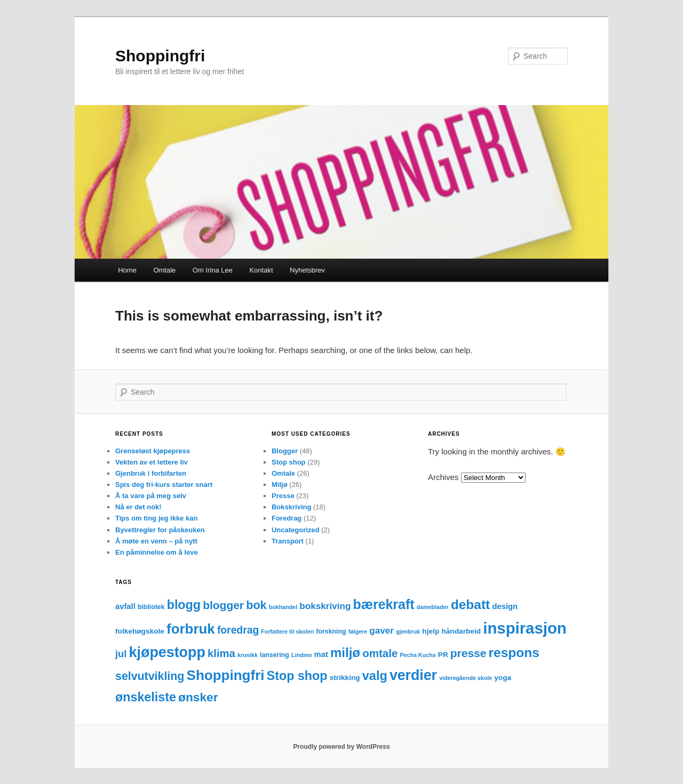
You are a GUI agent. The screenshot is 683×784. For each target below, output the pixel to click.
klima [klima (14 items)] (221, 653)
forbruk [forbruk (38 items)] (191, 629)
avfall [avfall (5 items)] (125, 606)
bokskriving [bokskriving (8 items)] (325, 606)
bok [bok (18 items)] (256, 605)
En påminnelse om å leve (157, 552)
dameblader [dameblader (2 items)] (433, 607)
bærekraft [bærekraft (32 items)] (384, 604)
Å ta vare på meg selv (151, 496)
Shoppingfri (160, 56)
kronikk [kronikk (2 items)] (248, 655)
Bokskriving (291, 507)
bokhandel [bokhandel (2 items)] (283, 607)
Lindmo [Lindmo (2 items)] (301, 655)
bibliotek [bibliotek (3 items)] (151, 607)
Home (127, 270)
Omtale (164, 270)
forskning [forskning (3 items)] (331, 631)
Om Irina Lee (213, 270)
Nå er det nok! (138, 507)
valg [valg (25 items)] (375, 676)
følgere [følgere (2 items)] (358, 631)
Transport (288, 541)
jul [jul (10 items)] (121, 654)
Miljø (280, 485)
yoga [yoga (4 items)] (503, 678)
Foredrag (287, 518)
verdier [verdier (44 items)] (413, 675)
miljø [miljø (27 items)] (345, 653)
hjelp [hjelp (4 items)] (431, 631)
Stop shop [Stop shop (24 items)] (297, 676)
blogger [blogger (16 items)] (223, 605)
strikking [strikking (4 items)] (345, 678)
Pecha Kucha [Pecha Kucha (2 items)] (418, 655)
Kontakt (261, 270)
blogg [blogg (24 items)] (184, 605)
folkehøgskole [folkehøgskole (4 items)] (140, 631)
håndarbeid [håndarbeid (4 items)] (461, 631)
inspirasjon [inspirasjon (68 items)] (525, 628)
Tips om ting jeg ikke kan (156, 518)
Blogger (285, 451)
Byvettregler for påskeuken (160, 530)
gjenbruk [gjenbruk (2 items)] (408, 631)
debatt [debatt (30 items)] (471, 605)
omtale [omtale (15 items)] (380, 653)
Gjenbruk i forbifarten (151, 473)
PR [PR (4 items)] (443, 655)
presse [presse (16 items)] (468, 653)
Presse (283, 496)
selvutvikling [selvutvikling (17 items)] (150, 676)
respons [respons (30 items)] (514, 653)
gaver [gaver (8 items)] (382, 631)
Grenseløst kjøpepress (153, 451)
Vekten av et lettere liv (152, 462)
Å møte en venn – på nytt (156, 541)
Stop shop (289, 462)
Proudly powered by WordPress (341, 747)
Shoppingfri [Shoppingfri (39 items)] (226, 675)
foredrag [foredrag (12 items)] (238, 630)
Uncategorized (296, 530)
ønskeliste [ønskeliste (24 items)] (146, 697)
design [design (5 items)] (505, 606)
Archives (443, 477)
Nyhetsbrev (307, 270)
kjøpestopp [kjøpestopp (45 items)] (167, 652)
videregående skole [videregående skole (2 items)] (466, 678)
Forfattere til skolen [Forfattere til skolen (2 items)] (287, 631)
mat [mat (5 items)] (321, 654)
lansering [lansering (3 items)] (275, 655)
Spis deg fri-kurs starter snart (164, 485)
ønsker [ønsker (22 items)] (198, 697)
